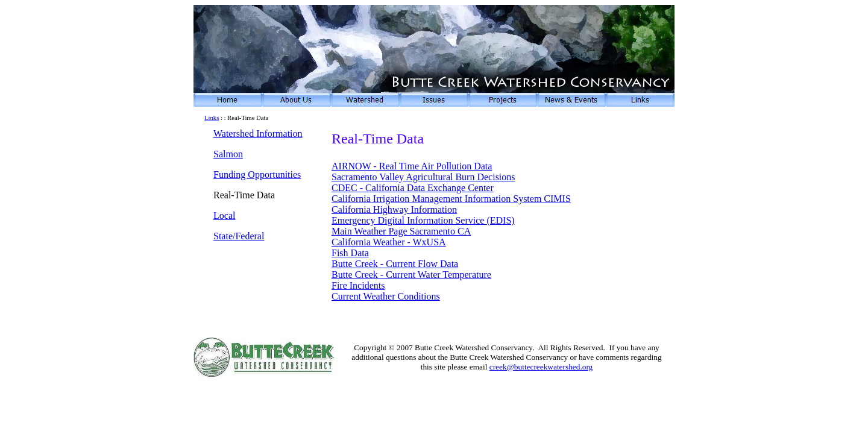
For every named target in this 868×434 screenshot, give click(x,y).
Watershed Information (258, 134)
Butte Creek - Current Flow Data (395, 264)
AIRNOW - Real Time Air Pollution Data (412, 166)
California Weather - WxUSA (389, 242)
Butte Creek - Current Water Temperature (411, 275)
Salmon (228, 154)
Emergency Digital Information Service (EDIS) (423, 220)
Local (224, 215)
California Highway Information (394, 209)
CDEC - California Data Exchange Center (413, 188)
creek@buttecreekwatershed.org (541, 367)
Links (212, 118)
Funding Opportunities (257, 175)
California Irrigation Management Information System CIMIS (451, 199)
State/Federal (239, 236)
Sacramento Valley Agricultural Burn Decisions (423, 177)
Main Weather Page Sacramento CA (401, 231)
